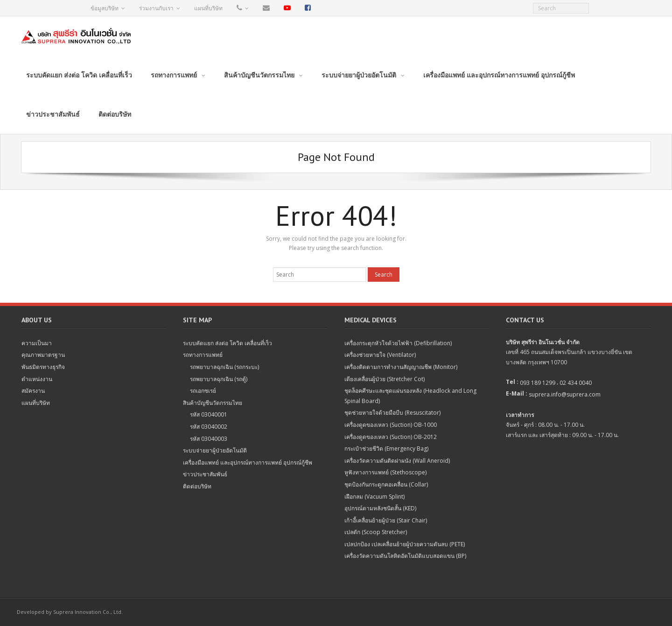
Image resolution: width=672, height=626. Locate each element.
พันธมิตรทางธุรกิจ (43, 367)
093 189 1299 (538, 383)
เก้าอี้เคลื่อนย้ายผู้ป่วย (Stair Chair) (386, 520)
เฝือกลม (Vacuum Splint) (374, 497)
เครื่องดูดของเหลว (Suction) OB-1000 (391, 425)
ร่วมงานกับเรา (156, 8)
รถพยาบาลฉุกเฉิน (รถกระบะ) (224, 367)
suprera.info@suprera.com (565, 394)
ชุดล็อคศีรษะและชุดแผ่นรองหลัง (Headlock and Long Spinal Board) (410, 396)
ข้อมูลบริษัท (105, 8)
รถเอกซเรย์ (203, 391)
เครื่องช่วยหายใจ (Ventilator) (380, 355)
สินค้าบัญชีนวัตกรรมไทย (213, 403)
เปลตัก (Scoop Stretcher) (376, 532)
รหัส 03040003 (209, 439)
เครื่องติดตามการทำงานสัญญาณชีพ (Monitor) (401, 367)
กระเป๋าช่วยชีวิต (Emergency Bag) (386, 449)
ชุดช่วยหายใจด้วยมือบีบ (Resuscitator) (392, 413)
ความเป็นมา (37, 343)
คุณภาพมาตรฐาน (43, 355)
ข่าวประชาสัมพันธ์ (205, 474)
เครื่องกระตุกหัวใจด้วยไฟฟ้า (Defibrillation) (398, 343)
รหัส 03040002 (209, 427)
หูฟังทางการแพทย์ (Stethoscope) (385, 472)
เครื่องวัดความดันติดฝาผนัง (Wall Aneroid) (397, 461)
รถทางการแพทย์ (203, 355)
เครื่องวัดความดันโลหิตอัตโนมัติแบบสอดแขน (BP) (405, 556)
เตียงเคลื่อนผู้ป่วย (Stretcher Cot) (385, 379)
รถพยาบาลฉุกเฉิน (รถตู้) (219, 379)
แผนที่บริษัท (208, 8)
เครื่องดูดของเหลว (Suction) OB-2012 (391, 437)
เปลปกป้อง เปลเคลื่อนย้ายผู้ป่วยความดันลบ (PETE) (405, 544)
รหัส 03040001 (209, 414)
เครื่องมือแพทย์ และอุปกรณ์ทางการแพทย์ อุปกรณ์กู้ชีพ (248, 463)
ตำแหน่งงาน (37, 379)
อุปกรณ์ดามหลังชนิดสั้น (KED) (380, 508)
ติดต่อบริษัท (197, 486)
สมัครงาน (33, 391)
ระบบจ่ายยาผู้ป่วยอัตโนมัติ (215, 450)
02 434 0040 (576, 383)
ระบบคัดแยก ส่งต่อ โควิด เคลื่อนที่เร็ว (227, 343)
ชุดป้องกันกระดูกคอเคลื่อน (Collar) (386, 484)
